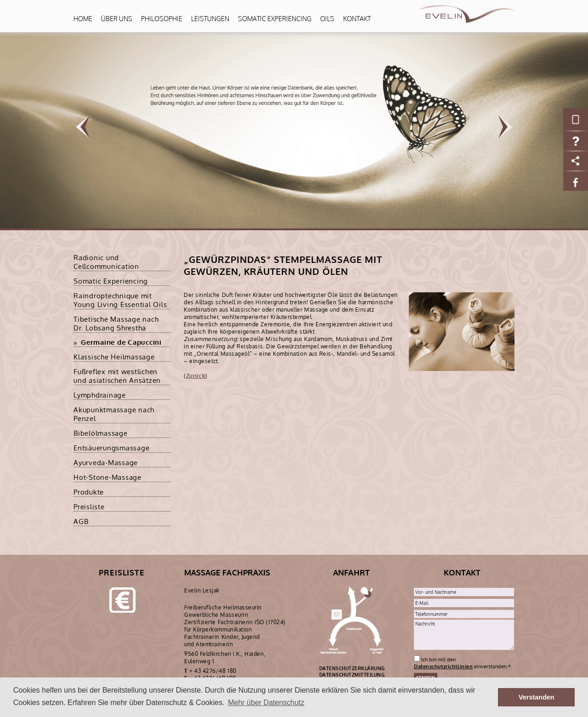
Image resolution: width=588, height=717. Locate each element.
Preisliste (89, 507)
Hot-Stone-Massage (107, 477)
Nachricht (464, 635)
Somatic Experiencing (275, 19)
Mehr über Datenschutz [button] (266, 703)
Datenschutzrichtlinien (443, 666)
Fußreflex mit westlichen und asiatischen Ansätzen (117, 376)
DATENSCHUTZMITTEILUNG (352, 675)
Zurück (196, 376)
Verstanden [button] (537, 697)
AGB (81, 521)
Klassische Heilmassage (114, 357)
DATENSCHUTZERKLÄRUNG (352, 668)
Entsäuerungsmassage (111, 448)
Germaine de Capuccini (121, 342)
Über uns (117, 19)
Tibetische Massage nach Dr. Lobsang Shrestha (116, 324)
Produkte (89, 492)
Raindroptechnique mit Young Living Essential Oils (120, 300)
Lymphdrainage (100, 395)
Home (83, 19)
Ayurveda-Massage (106, 463)
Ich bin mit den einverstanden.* (462, 663)
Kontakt (357, 19)
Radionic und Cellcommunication (106, 262)
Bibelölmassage (101, 433)
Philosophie (162, 19)
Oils (327, 19)
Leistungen (210, 19)
